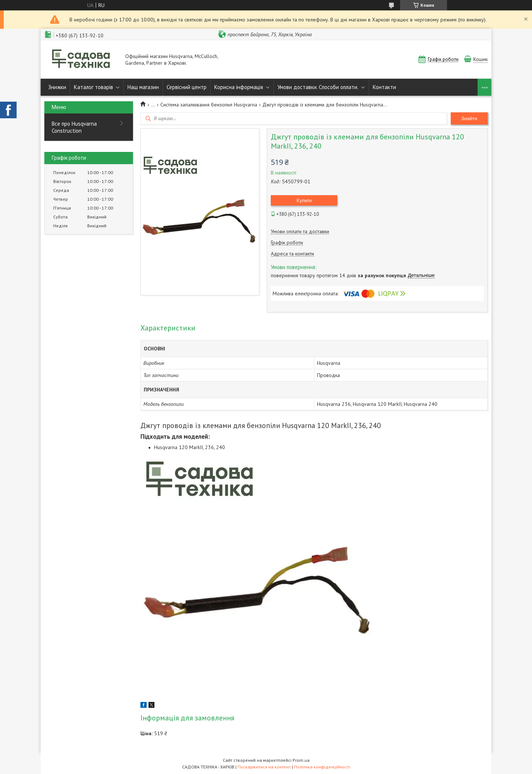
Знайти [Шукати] (469, 118)
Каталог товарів (93, 87)
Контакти (384, 87)
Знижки (57, 87)
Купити (304, 200)
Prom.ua (301, 760)
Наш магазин (143, 87)
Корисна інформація (239, 87)
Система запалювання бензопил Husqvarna (209, 105)
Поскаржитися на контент (264, 767)
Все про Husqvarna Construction (74, 127)
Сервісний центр (187, 87)
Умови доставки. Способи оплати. (318, 87)
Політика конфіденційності (322, 767)
